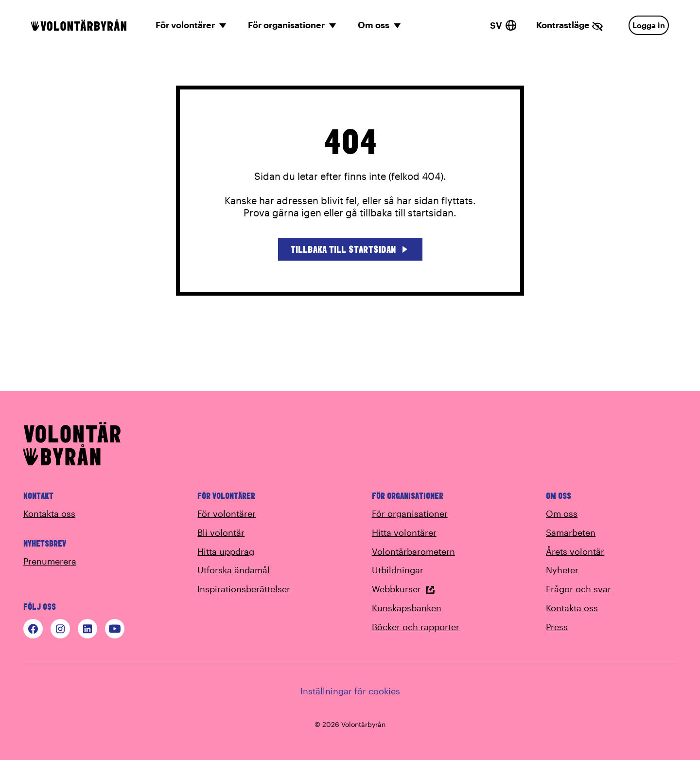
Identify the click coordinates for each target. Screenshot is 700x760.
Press (557, 627)
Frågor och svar (578, 589)
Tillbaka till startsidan (350, 249)
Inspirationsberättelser (244, 589)
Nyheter (562, 570)
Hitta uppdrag (226, 551)
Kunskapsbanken (407, 608)
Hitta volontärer (404, 532)
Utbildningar (398, 570)
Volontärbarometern (413, 551)
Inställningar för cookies (350, 691)
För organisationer (410, 513)
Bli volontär (221, 532)
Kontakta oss (49, 513)
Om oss (562, 513)
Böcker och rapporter (416, 627)
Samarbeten (571, 532)
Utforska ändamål (234, 570)
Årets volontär (575, 551)
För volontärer (227, 513)
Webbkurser (403, 589)
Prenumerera (50, 561)
